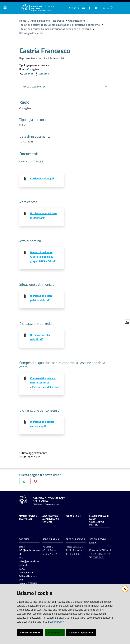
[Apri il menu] (5, 8)
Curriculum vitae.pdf (42, 178)
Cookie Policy (57, 622)
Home (23, 21)
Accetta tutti (55, 632)
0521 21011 (52, 555)
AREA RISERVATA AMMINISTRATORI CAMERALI (51, 519)
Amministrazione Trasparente (47, 21)
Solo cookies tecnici (30, 632)
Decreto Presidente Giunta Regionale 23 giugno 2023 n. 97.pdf (43, 257)
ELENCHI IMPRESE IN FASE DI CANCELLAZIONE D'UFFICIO (99, 521)
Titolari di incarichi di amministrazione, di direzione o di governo (55, 29)
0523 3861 (75, 555)
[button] (112, 8)
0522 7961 (99, 558)
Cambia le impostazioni (81, 632)
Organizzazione (77, 21)
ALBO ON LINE (74, 516)
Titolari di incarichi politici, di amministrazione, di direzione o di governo (60, 25)
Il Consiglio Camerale (31, 33)
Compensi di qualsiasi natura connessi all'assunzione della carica (45, 383)
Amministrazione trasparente (28, 518)
